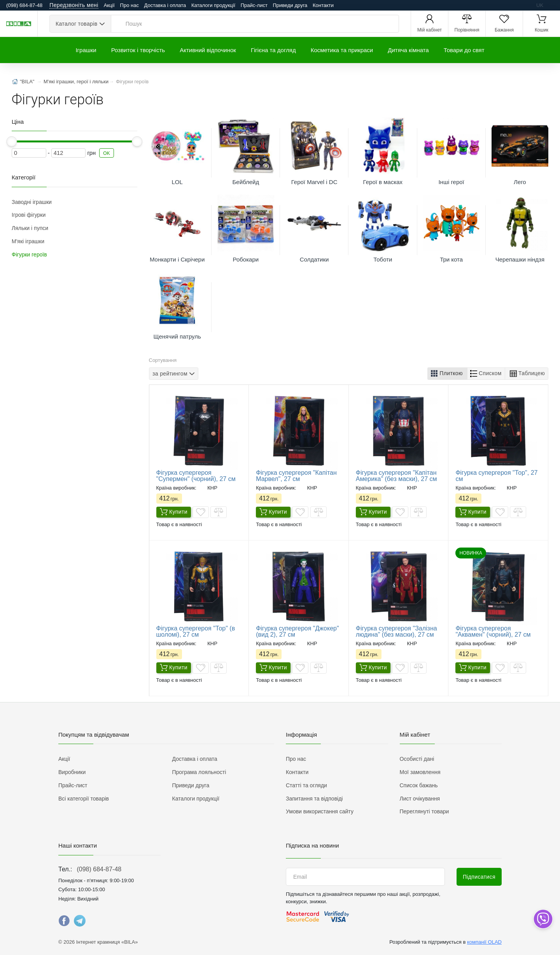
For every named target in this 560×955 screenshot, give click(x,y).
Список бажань (419, 785)
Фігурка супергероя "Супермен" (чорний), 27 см (196, 476)
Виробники (72, 772)
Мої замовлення (420, 772)
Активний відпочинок (208, 50)
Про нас (129, 5)
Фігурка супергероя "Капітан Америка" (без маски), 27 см (396, 476)
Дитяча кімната (408, 50)
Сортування (163, 360)
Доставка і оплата (165, 5)
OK (107, 153)
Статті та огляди (306, 785)
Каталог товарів (76, 24)
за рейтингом (170, 373)
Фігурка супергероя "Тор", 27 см (496, 476)
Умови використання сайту (320, 811)
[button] (447, 374)
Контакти (323, 5)
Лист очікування (420, 799)
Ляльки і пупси (30, 228)
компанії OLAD (484, 942)
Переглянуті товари (424, 811)
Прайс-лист (254, 5)
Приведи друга (290, 5)
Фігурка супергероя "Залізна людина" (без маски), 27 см (396, 631)
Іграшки (86, 50)
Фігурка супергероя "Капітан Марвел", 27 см (296, 476)
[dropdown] (543, 919)
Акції (109, 5)
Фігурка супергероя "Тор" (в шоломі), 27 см (196, 631)
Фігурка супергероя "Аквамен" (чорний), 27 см (493, 631)
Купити (174, 513)
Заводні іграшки (32, 202)
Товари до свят (464, 50)
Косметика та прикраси (342, 50)
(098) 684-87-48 (99, 869)
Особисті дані (417, 759)
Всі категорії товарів (84, 799)
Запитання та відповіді (314, 799)
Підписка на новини (312, 845)
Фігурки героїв (29, 255)
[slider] (12, 141)
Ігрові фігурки (29, 215)
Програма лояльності (199, 772)
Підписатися (479, 877)
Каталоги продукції (213, 5)
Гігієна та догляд (273, 50)
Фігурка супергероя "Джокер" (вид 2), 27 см (297, 631)
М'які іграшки (28, 241)
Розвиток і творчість (138, 50)
